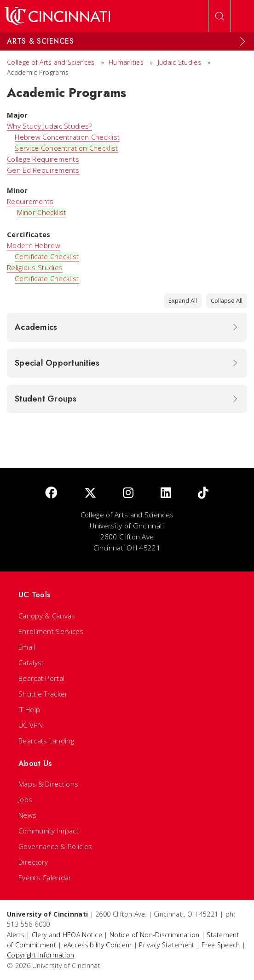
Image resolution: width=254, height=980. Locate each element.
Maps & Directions (48, 784)
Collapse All (227, 300)
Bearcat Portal (41, 678)
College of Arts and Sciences (51, 62)
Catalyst (31, 663)
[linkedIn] (166, 493)
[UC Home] (57, 16)
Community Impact (49, 831)
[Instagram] (128, 493)
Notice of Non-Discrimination (154, 935)
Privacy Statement (167, 945)
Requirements (30, 201)
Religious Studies (35, 267)
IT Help (29, 709)
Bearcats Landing (46, 741)
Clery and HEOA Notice (67, 935)
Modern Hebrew (34, 245)
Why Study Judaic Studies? (49, 126)
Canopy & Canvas (47, 616)
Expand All (183, 300)
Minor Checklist (42, 212)
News (27, 815)
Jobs (25, 799)
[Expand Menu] (242, 41)
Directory (33, 862)
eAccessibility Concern (98, 945)
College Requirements (43, 159)
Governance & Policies (55, 846)
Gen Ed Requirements (43, 170)
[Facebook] (51, 493)
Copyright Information (40, 955)
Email (27, 647)
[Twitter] (90, 493)
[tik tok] (203, 493)
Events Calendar (45, 878)
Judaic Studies (179, 62)
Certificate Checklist (47, 256)
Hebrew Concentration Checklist (67, 137)
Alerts (16, 935)
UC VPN (31, 725)
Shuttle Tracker (43, 694)
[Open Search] (219, 16)
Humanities (126, 62)
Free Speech (221, 945)
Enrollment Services (51, 631)
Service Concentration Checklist (66, 148)
